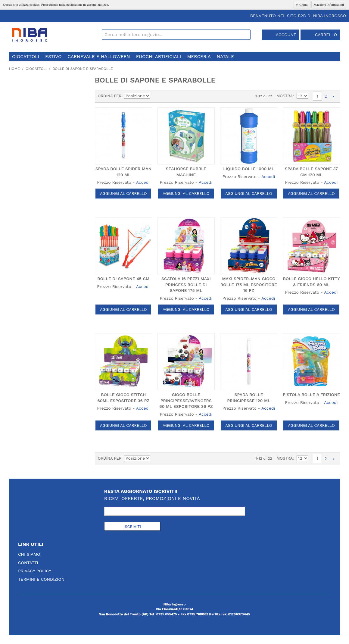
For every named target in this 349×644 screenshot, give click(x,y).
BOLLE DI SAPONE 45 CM (123, 279)
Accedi (143, 182)
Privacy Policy (35, 571)
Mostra (285, 96)
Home (14, 69)
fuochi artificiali (159, 57)
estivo (53, 57)
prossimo (333, 96)
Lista (177, 96)
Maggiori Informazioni (329, 5)
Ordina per (110, 96)
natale (225, 57)
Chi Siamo (29, 554)
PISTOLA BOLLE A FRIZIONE (311, 395)
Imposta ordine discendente (156, 96)
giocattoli (26, 57)
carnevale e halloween (99, 57)
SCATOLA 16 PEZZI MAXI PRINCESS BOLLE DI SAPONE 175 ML (186, 284)
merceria (199, 57)
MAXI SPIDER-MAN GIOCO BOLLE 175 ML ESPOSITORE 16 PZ (249, 284)
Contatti (28, 563)
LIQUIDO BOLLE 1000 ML (249, 169)
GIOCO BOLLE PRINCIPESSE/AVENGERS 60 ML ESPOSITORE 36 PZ (186, 400)
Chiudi (303, 5)
